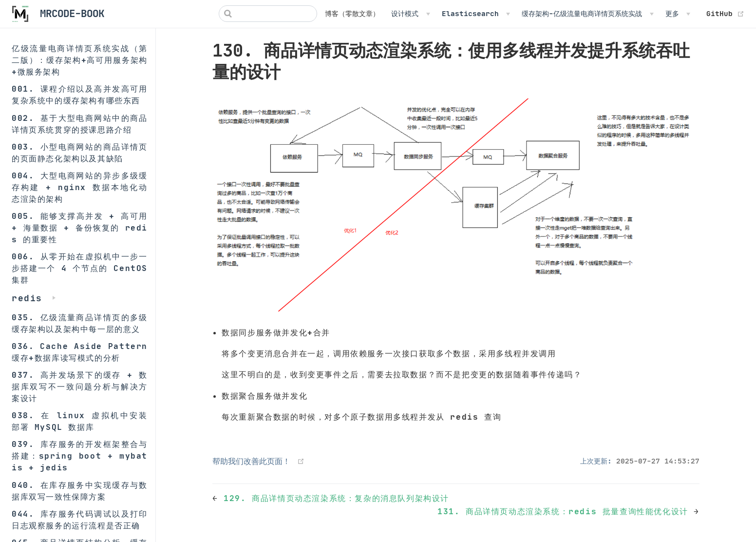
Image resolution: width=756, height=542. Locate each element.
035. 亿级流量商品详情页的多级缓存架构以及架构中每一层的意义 (80, 323)
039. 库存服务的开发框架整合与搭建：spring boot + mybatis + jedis (80, 456)
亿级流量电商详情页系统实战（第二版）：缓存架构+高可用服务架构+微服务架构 (80, 60)
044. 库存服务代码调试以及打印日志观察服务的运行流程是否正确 (80, 520)
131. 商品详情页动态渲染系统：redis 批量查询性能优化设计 (566, 511)
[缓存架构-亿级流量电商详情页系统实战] (587, 14)
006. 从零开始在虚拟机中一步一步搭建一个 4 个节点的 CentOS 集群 (80, 268)
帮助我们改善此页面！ (251, 461)
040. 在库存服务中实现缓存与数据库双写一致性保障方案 (80, 491)
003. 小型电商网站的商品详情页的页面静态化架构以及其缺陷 (80, 153)
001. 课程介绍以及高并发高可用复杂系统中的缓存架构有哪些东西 (80, 95)
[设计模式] (410, 14)
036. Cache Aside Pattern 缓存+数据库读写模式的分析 (80, 352)
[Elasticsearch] (476, 14)
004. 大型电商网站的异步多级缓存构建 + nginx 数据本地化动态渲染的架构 (80, 187)
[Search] (268, 14)
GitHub (725, 14)
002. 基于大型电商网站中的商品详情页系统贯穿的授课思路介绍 (80, 124)
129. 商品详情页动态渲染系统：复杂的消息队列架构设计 (336, 498)
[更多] (678, 14)
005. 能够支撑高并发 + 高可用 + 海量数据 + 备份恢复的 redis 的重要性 (80, 228)
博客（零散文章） (352, 14)
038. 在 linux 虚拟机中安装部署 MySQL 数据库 (80, 421)
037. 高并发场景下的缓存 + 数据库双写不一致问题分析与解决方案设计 (80, 387)
